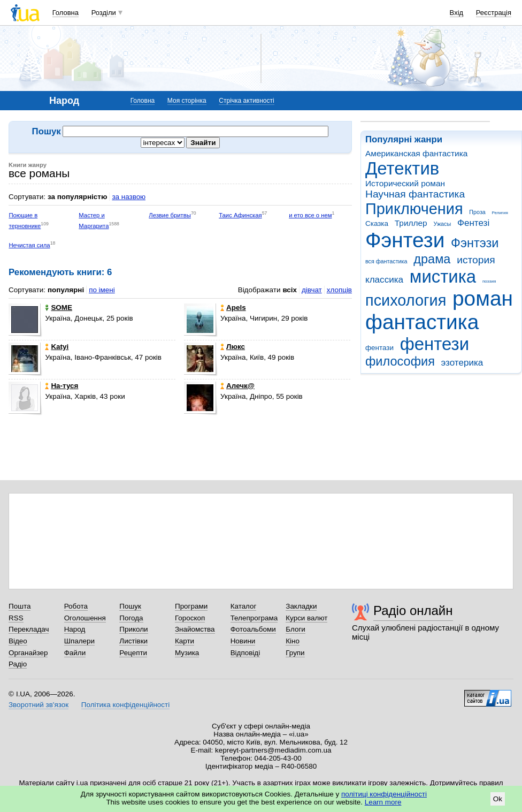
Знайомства (195, 629)
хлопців (339, 290)
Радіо (18, 664)
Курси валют (306, 618)
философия (400, 361)
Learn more (383, 802)
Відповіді (245, 653)
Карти (185, 641)
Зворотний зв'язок (39, 705)
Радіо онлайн (413, 610)
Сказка (377, 223)
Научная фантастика (415, 194)
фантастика (422, 322)
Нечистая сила (29, 245)
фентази (379, 348)
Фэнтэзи (475, 243)
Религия (500, 213)
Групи (295, 653)
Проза (477, 212)
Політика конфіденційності (125, 705)
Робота (76, 606)
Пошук (130, 606)
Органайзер (28, 653)
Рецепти (133, 653)
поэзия (489, 281)
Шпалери (79, 641)
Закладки (301, 606)
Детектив (402, 168)
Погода (131, 618)
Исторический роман (405, 183)
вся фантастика (386, 261)
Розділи (104, 13)
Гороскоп (190, 618)
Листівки (133, 641)
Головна (66, 13)
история (476, 260)
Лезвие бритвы (170, 215)
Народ (75, 629)
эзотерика (462, 363)
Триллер (411, 223)
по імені (102, 290)
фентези (435, 344)
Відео (18, 641)
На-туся (62, 386)
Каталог (244, 606)
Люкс (233, 347)
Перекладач (29, 629)
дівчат (312, 290)
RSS (16, 618)
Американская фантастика (416, 153)
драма (432, 259)
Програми (191, 606)
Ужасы (442, 224)
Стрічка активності (246, 101)
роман (483, 298)
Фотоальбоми (253, 629)
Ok (498, 799)
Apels (233, 308)
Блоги (295, 629)
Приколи (133, 629)
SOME (59, 308)
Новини (243, 641)
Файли (75, 653)
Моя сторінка (187, 101)
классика (384, 280)
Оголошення (85, 618)
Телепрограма (254, 618)
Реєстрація (494, 13)
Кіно (293, 641)
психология (406, 300)
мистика (443, 276)
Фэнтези (405, 240)
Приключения (414, 209)
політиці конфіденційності (384, 794)
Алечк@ (237, 386)
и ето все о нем (310, 215)
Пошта (20, 606)
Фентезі (473, 223)
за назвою (129, 197)
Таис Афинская (240, 215)
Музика (187, 653)
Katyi (57, 347)
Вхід (457, 13)
